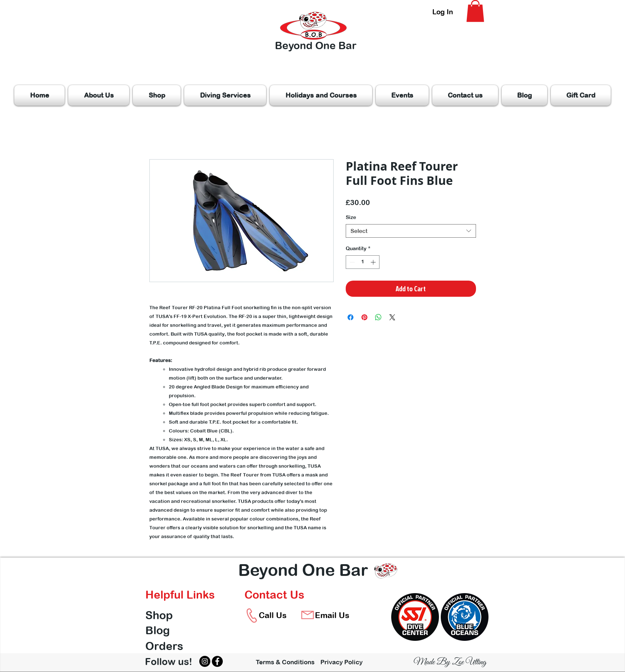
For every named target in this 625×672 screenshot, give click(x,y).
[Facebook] (217, 661)
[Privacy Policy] (346, 662)
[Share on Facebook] (350, 317)
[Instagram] (205, 661)
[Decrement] (351, 262)
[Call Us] (273, 615)
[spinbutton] (363, 262)
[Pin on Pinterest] (364, 317)
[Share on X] (392, 317)
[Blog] (171, 630)
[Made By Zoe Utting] (450, 662)
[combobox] (411, 231)
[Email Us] (332, 615)
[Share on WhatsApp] (378, 317)
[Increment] (374, 262)
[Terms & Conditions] (285, 662)
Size (351, 217)
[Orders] (171, 646)
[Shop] (171, 615)
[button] (475, 11)
